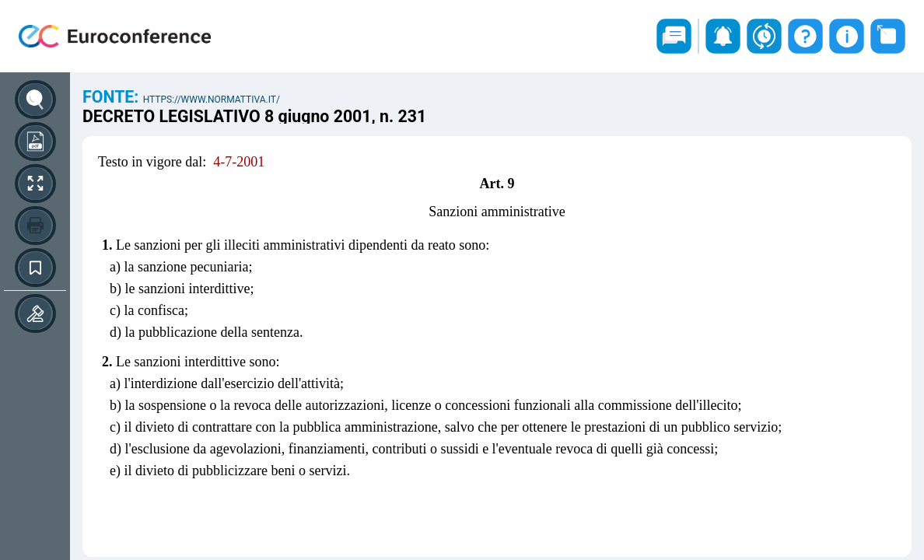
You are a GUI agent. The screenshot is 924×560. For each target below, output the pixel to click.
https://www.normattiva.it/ (212, 100)
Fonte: (113, 97)
